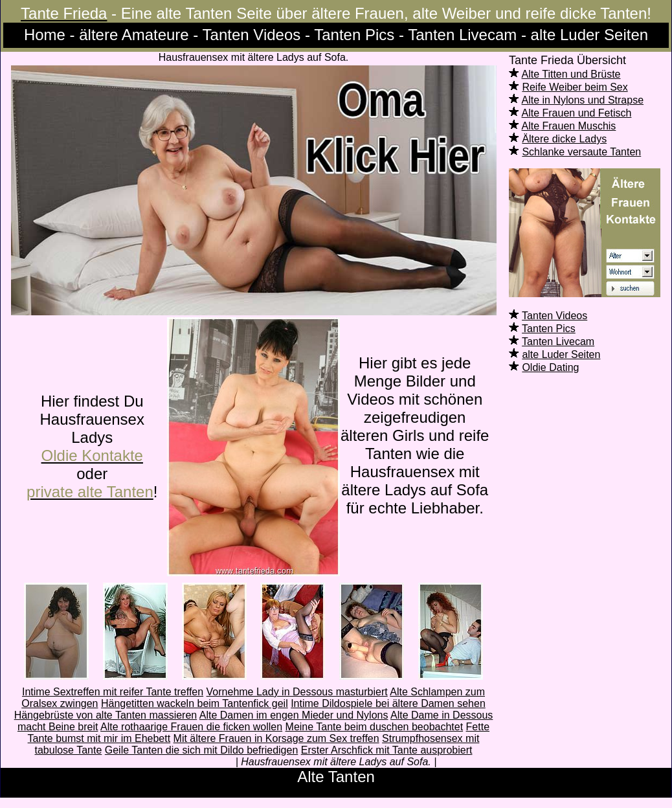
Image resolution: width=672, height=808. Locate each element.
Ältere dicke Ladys (564, 139)
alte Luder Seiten (561, 354)
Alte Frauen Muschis (569, 126)
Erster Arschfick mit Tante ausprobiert (387, 750)
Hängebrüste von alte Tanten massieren (106, 715)
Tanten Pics (549, 329)
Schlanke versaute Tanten (581, 152)
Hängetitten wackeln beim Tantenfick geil (195, 703)
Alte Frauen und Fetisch (577, 113)
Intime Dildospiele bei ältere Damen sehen (388, 703)
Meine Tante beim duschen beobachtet (375, 727)
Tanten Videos (554, 316)
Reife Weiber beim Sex (575, 87)
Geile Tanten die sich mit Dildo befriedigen (202, 750)
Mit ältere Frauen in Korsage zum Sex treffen (276, 738)
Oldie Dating (550, 367)
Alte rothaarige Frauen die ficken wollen (191, 727)
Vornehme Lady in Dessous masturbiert (297, 692)
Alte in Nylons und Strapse (583, 100)
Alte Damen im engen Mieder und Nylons (294, 715)
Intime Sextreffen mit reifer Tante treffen (113, 692)
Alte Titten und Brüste (571, 74)
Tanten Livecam (558, 342)
